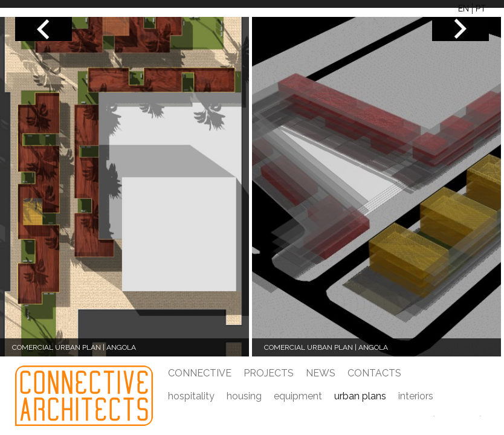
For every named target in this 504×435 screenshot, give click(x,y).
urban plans (360, 396)
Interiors (416, 396)
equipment (298, 396)
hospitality (191, 396)
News (321, 373)
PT (481, 8)
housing (244, 396)
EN (464, 8)
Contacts (374, 373)
